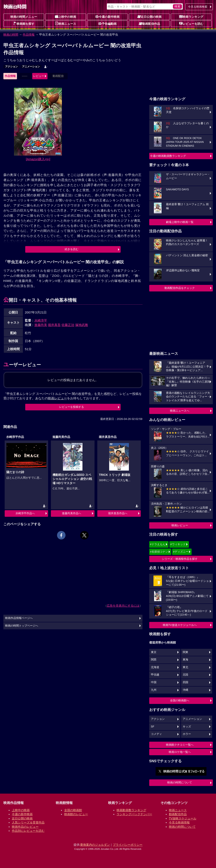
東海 (185, 660)
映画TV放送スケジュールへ (180, 625)
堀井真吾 (54, 325)
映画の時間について (180, 782)
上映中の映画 (65, 17)
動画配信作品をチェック (180, 288)
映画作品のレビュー (25, 827)
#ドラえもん (158, 544)
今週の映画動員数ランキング (168, 156)
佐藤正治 (68, 325)
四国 (185, 682)
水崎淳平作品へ (25, 513)
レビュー (39, 76)
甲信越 (155, 675)
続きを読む (72, 249)
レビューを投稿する (72, 407)
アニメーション (31, 67)
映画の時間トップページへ (22, 626)
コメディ (156, 734)
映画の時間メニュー (24, 17)
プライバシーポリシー (128, 845)
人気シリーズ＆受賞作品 (28, 822)
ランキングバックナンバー (134, 814)
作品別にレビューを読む (28, 831)
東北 (185, 667)
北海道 (155, 667)
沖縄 (185, 690)
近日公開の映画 (149, 17)
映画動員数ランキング (131, 810)
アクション (11, 67)
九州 (154, 690)
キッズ (187, 727)
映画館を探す (24, 24)
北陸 (185, 675)
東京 (154, 652)
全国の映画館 (73, 810)
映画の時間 (11, 35)
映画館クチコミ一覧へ (180, 745)
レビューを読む (191, 24)
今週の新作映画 (107, 17)
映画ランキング (191, 17)
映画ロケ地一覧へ (180, 752)
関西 (154, 660)
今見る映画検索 (198, 7)
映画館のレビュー (76, 814)
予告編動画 (107, 24)
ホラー (187, 734)
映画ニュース (65, 24)
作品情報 (29, 35)
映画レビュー (180, 525)
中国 (154, 682)
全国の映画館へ (180, 700)
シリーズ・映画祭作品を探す (180, 559)
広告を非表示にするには (123, 606)
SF (153, 727)
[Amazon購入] (38, 159)
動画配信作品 (149, 24)
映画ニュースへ (180, 411)
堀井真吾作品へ (118, 513)
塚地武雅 (82, 325)
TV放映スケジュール (183, 818)
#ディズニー (181, 552)
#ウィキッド (178, 544)
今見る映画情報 (179, 822)
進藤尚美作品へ (72, 513)
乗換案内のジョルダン (95, 845)
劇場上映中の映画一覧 (180, 222)
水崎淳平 (41, 320)
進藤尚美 (41, 325)
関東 (185, 652)
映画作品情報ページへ (19, 618)
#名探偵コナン (159, 552)
